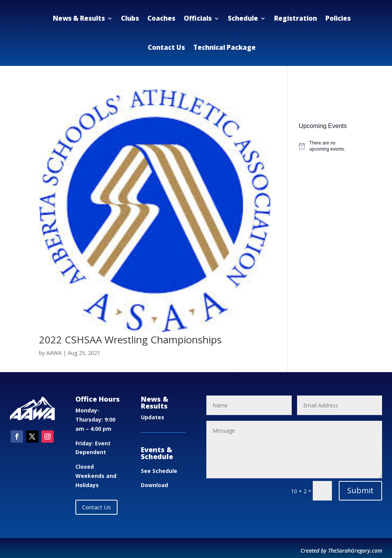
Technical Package (225, 47)
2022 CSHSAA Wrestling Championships (130, 340)
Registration (296, 18)
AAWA (54, 353)
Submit (360, 490)
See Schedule (159, 471)
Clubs (130, 18)
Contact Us (166, 47)
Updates (153, 417)
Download (154, 485)
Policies (338, 18)
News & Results (79, 18)
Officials (198, 18)
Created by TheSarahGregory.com (341, 551)
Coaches (161, 18)
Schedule (243, 18)
